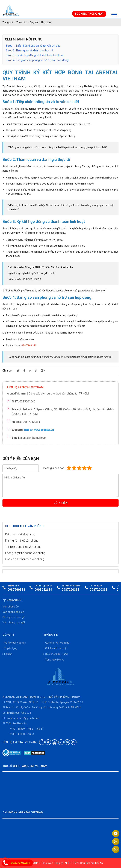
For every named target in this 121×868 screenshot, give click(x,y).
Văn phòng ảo (11, 607)
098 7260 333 (23, 713)
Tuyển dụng (10, 648)
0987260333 (16, 590)
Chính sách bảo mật (55, 648)
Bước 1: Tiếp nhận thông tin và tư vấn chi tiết (33, 46)
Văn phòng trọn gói (14, 622)
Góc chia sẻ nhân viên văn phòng (25, 559)
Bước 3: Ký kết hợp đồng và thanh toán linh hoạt (35, 55)
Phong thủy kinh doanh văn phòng (25, 553)
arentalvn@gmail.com (26, 718)
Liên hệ (7, 654)
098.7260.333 (20, 863)
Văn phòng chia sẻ (13, 612)
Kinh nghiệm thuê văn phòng (22, 541)
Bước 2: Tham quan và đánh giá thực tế (29, 50)
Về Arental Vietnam (14, 643)
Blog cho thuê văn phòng (24, 526)
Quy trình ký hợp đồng (56, 643)
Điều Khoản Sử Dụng (56, 654)
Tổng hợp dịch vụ (54, 660)
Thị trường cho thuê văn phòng (23, 547)
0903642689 (43, 590)
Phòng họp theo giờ (14, 617)
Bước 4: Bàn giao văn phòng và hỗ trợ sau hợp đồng (37, 60)
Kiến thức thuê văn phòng (20, 534)
